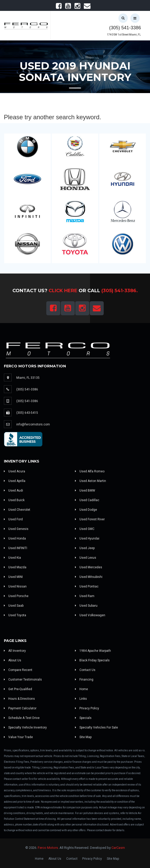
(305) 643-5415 (27, 413)
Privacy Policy (87, 708)
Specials (83, 718)
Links (81, 699)
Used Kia (12, 558)
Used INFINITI (16, 548)
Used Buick (14, 500)
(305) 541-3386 (125, 28)
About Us (13, 660)
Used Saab (14, 606)
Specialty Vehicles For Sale (96, 727)
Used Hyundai (87, 538)
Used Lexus (86, 558)
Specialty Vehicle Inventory (25, 727)
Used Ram (85, 596)
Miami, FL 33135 (28, 378)
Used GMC (85, 529)
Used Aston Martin (91, 481)
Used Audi (13, 491)
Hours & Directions (19, 699)
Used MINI (13, 577)
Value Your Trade (18, 737)
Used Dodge (86, 510)
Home (81, 689)
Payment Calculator (20, 708)
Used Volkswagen (90, 615)
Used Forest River (90, 519)
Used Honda (15, 538)
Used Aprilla (15, 481)
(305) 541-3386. (120, 291)
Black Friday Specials (92, 660)
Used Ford (13, 519)
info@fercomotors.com (33, 424)
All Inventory (15, 651)
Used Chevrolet (17, 510)
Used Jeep (85, 548)
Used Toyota (15, 615)
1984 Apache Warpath (93, 651)
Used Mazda (15, 567)
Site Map (83, 737)
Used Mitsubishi (89, 577)
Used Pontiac (87, 586)
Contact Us (85, 670)
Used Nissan (15, 586)
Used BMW (85, 491)
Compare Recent (18, 670)
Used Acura (14, 471)
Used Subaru (86, 606)
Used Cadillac (87, 500)
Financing (84, 680)
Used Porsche (16, 596)
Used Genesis (16, 529)
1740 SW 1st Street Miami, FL (124, 35)
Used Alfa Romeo (90, 471)
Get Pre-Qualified (18, 689)
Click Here (63, 291)
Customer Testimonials (23, 680)
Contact (72, 859)
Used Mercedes (89, 567)
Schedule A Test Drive (22, 718)
